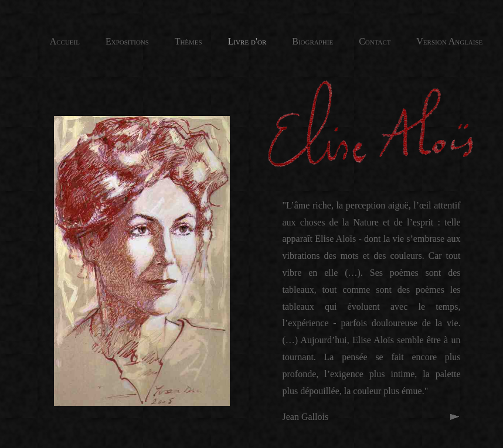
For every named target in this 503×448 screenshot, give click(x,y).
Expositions (114, 41)
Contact (373, 41)
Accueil (65, 41)
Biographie (301, 41)
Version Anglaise (449, 41)
